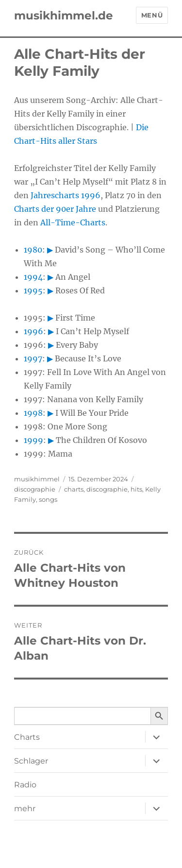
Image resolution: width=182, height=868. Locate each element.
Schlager (31, 761)
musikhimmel (37, 479)
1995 (33, 290)
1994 (33, 277)
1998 (33, 413)
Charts (27, 737)
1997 (33, 358)
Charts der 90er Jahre (55, 209)
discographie (35, 489)
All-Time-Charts (73, 222)
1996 (33, 331)
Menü (152, 15)
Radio (25, 785)
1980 (33, 250)
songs (48, 499)
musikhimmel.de (64, 16)
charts (74, 489)
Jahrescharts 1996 (66, 195)
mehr (25, 808)
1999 (33, 440)
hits (136, 489)
